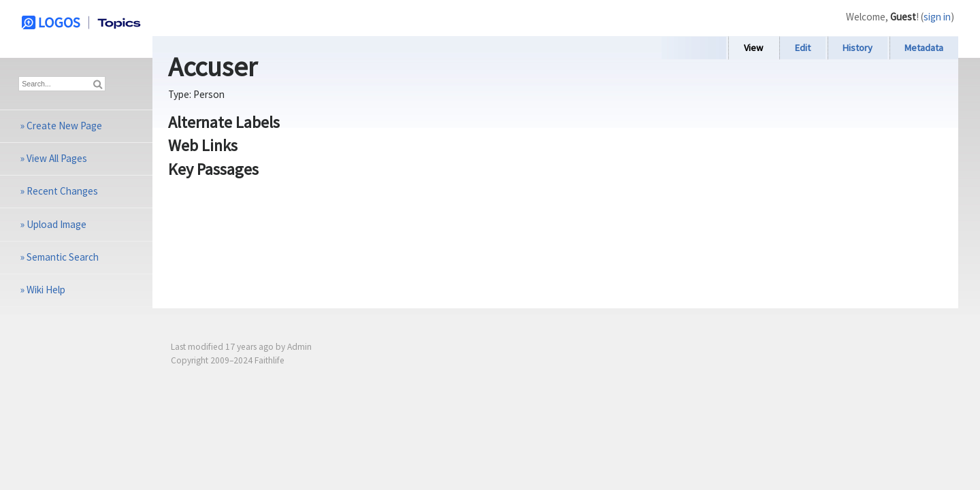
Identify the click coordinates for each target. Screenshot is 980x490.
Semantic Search (63, 257)
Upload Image (56, 224)
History (857, 48)
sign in (937, 17)
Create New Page (64, 126)
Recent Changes (62, 191)
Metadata (924, 48)
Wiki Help (46, 290)
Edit (803, 48)
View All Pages (57, 158)
